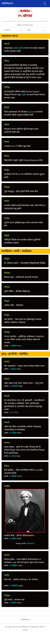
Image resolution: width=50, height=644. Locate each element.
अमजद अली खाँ (19, 48)
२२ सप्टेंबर (13, 539)
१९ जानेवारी (13, 586)
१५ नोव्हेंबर (13, 566)
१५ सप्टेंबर (13, 346)
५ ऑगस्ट (12, 369)
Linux (31, 112)
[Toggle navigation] (45, 4)
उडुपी (24, 95)
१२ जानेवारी (13, 386)
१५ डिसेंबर (13, 476)
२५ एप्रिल (13, 603)
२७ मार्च (12, 456)
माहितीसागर (7, 4)
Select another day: (25, 25)
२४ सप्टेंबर (13, 433)
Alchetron (30, 544)
